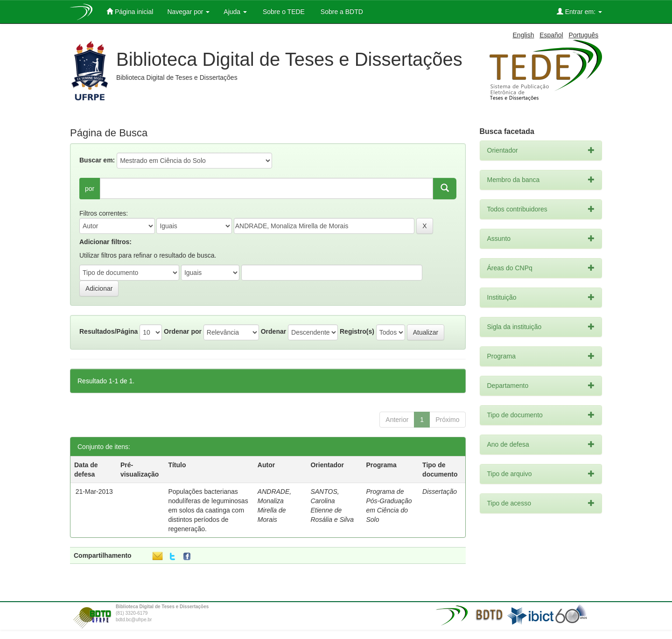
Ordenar (273, 331)
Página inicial (130, 11)
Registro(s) (357, 331)
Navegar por (188, 12)
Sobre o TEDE (283, 12)
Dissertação (440, 492)
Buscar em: (97, 160)
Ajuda (235, 12)
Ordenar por (183, 331)
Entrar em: (579, 11)
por (90, 189)
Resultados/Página (108, 331)
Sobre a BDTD (341, 12)
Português (583, 35)
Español (551, 35)
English (524, 35)
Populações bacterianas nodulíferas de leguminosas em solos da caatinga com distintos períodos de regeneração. (208, 510)
